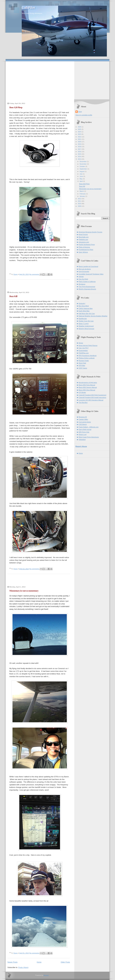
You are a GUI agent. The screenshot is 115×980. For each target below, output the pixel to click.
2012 (80, 199)
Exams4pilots (83, 351)
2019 (80, 144)
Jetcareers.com (84, 242)
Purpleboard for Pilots (86, 250)
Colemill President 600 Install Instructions (92, 397)
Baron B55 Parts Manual (87, 385)
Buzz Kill (13, 296)
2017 (80, 149)
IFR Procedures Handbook (88, 356)
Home (39, 962)
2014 (80, 156)
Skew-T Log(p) (84, 324)
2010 (80, 204)
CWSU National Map (86, 308)
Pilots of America (84, 247)
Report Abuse (81, 446)
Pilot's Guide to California (87, 282)
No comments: (35, 274)
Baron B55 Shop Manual (87, 390)
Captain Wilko (83, 419)
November (83, 164)
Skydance (82, 284)
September (83, 169)
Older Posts (65, 962)
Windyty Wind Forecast (86, 329)
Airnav (81, 343)
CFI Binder (82, 392)
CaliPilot (28, 8)
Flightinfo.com (83, 239)
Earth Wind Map (84, 311)
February (83, 194)
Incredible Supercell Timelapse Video (91, 274)
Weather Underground (86, 326)
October (82, 166)
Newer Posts (12, 962)
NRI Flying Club (84, 432)
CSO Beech (83, 424)
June (81, 176)
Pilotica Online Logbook (87, 358)
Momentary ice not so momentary (24, 591)
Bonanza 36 (83, 417)
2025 (80, 129)
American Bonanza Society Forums (90, 232)
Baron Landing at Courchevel (88, 266)
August (82, 171)
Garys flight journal (85, 429)
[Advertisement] (57, 80)
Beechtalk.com (84, 237)
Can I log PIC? (84, 348)
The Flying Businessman (87, 287)
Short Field (82, 363)
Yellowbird (82, 440)
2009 (80, 206)
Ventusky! (82, 303)
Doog (80, 112)
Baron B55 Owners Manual (88, 387)
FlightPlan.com (84, 353)
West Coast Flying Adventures (89, 437)
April (81, 181)
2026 (80, 127)
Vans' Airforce (83, 252)
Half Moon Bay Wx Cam (87, 314)
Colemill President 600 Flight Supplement (93, 395)
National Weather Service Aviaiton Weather (93, 316)
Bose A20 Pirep (16, 107)
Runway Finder (84, 361)
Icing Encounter (84, 271)
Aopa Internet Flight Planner (88, 345)
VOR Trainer (83, 368)
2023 (80, 134)
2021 (80, 139)
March (82, 191)
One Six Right (83, 279)
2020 (80, 142)
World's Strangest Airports (87, 289)
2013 (80, 159)
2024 (80, 132)
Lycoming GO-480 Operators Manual (91, 400)
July (81, 174)
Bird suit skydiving (85, 269)
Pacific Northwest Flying (87, 245)
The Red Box (83, 403)
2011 (80, 201)
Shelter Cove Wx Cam (86, 321)
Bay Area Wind (84, 306)
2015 (80, 154)
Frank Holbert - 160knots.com (89, 427)
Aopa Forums (83, 234)
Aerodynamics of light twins (88, 383)
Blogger (46, 975)
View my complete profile (84, 115)
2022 (80, 137)
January (82, 196)
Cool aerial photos (85, 422)
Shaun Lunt (83, 434)
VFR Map (82, 365)
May (81, 179)
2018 (80, 147)
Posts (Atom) (23, 967)
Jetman (81, 277)
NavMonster (83, 319)
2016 (80, 152)
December (83, 162)
